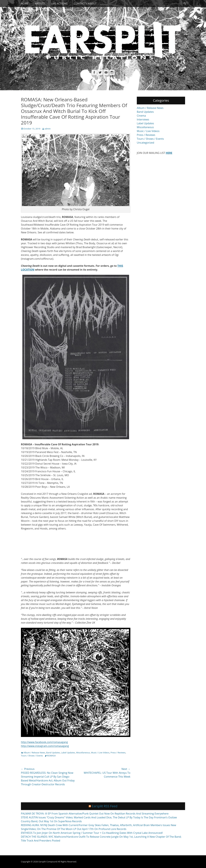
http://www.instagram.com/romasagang (45, 746)
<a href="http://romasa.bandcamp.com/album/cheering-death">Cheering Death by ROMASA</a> (76, 543)
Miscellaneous (83, 753)
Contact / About (85, 4)
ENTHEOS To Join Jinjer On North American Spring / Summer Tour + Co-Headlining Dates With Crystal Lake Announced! (92, 833)
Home (25, 4)
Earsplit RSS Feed (105, 806)
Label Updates (68, 753)
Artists (40, 4)
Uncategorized (145, 143)
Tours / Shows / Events (32, 756)
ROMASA (51, 756)
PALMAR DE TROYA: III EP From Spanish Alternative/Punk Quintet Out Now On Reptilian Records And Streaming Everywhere (95, 814)
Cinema (141, 116)
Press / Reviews (118, 753)
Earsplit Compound (48, 862)
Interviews (143, 119)
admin (47, 129)
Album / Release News (34, 753)
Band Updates (53, 753)
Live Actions (59, 4)
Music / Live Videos (100, 753)
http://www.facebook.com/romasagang (44, 742)
